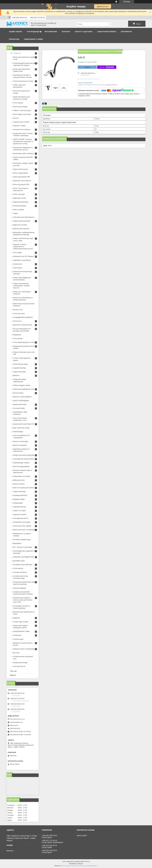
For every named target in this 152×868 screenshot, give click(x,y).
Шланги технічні (19, 484)
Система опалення (20, 572)
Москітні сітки (18, 310)
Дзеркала (17, 618)
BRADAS (16, 375)
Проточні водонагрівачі (21, 466)
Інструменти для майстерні (23, 565)
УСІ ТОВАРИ (15, 53)
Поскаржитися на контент (70, 866)
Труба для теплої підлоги (22, 181)
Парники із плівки (19, 126)
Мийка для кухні (19, 480)
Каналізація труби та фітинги (23, 153)
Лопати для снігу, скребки (22, 526)
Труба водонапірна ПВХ (22, 177)
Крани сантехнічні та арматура (24, 530)
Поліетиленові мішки (20, 364)
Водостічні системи (20, 225)
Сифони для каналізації (22, 221)
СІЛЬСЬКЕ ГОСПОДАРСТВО (23, 557)
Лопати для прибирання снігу (24, 389)
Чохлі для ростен (19, 666)
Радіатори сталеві (19, 198)
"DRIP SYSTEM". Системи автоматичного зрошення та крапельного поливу (23, 141)
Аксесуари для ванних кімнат (24, 459)
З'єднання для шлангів (21, 122)
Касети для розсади (20, 107)
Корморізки (17, 335)
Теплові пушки (18, 639)
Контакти (66, 32)
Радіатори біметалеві (21, 202)
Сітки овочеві (18, 338)
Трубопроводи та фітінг (21, 463)
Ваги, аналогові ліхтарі (21, 428)
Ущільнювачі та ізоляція (22, 476)
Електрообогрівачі (20, 206)
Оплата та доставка (84, 32)
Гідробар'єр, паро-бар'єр (22, 260)
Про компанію (51, 32)
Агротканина (18, 268)
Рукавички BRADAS (20, 495)
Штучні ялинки (18, 393)
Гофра (15, 213)
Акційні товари (15, 32)
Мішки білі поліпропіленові (23, 325)
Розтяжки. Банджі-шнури (22, 540)
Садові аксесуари (19, 372)
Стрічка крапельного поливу (23, 81)
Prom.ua (87, 861)
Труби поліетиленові (20, 169)
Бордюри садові (19, 499)
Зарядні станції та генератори (24, 649)
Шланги (16, 118)
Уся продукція (33, 32)
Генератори (17, 635)
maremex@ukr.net (16, 722)
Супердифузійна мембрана (23, 317)
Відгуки (13, 675)
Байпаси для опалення (21, 229)
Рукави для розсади (20, 663)
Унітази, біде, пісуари (21, 622)
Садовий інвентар (19, 368)
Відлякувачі (17, 543)
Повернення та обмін (33, 39)
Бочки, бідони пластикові (22, 114)
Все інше (16, 653)
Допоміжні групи (19, 561)
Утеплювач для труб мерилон (24, 217)
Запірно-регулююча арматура (24, 455)
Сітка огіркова (18, 103)
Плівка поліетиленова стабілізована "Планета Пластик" (21, 286)
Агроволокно (18, 264)
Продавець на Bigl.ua (76, 864)
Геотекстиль (17, 321)
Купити (87, 67)
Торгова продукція (20, 588)
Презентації (14, 39)
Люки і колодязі (19, 210)
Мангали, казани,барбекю (22, 397)
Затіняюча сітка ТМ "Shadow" (24, 256)
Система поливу (19, 408)
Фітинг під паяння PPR (21, 185)
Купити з (107, 67)
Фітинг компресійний (20, 173)
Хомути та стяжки (19, 511)
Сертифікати (126, 32)
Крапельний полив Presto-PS (23, 424)
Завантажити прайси (107, 32)
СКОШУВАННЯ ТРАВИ (21, 631)
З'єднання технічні (20, 514)
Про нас (13, 671)
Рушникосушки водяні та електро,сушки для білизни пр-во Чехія (23, 600)
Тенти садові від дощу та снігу (24, 342)
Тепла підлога (18, 568)
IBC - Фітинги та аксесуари (23, 547)
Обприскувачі (18, 503)
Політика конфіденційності (89, 866)
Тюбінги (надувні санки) (21, 385)
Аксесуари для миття (21, 518)
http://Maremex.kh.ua (17, 719)
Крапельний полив (20, 404)
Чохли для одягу (19, 313)
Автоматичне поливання (22, 129)
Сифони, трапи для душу (22, 110)
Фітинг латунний (19, 194)
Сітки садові (17, 252)
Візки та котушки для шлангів (24, 488)
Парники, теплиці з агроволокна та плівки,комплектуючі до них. (23, 247)
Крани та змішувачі (20, 445)
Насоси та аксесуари (21, 441)
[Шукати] (110, 24)
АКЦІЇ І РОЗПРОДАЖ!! (21, 401)
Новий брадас (18, 432)
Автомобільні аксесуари (22, 522)
